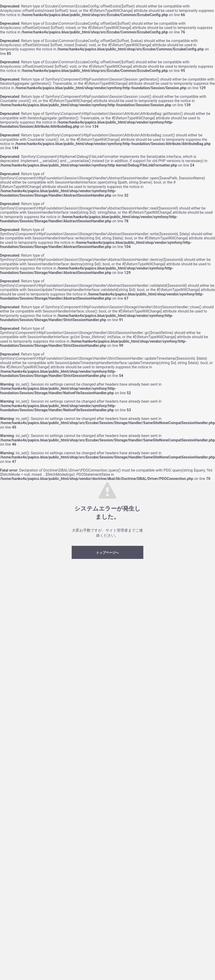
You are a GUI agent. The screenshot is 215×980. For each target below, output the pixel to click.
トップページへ (107, 553)
